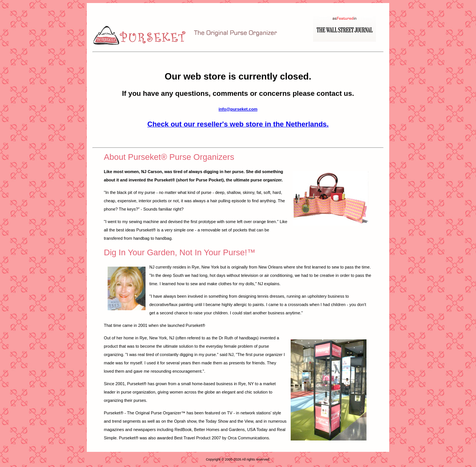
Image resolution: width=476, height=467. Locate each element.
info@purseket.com (238, 109)
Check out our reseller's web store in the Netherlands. (238, 124)
